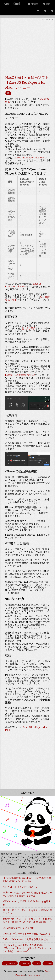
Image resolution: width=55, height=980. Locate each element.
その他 (25, 963)
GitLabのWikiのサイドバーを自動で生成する (26, 934)
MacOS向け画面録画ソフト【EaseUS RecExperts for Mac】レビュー (27, 83)
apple (48, 963)
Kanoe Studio (13, 4)
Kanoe (48, 971)
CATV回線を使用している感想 (18, 928)
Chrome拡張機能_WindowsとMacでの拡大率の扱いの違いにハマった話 (27, 880)
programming (10, 963)
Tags (46, 4)
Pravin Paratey (34, 975)
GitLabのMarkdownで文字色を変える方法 (25, 939)
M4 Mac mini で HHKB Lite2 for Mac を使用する (27, 903)
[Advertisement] (27, 49)
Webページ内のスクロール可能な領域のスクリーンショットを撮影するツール (27, 894)
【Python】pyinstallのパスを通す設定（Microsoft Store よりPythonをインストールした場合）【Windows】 (27, 948)
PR (8, 93)
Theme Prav (20, 975)
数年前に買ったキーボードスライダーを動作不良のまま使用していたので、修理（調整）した (27, 921)
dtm (37, 963)
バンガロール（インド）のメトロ (20, 887)
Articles (33, 4)
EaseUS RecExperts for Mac (29, 158)
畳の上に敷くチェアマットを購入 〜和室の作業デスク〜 (27, 912)
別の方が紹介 (29, 328)
